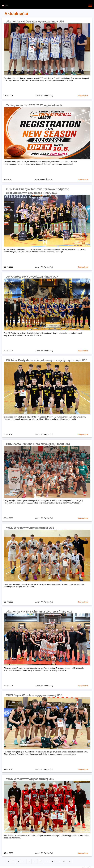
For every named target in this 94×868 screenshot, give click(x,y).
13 (40, 862)
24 (64, 862)
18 (52, 862)
